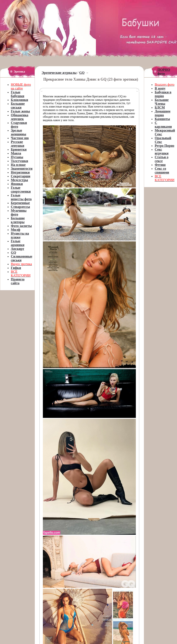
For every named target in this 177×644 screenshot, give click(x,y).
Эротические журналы (59, 73)
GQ (82, 73)
